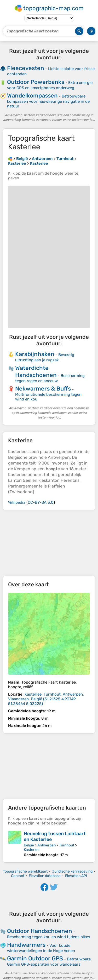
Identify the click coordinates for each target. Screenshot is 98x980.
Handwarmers (26, 945)
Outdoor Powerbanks (36, 82)
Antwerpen (47, 845)
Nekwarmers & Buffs (43, 389)
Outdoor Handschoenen (40, 931)
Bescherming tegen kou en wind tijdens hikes (49, 937)
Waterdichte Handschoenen (36, 371)
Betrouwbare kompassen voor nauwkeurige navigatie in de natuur (48, 101)
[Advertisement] (49, 543)
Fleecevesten (26, 68)
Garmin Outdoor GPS (35, 958)
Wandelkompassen (32, 96)
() (46, 699)
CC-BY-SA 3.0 (41, 502)
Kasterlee (32, 850)
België (29, 845)
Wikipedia (17, 502)
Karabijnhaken (35, 354)
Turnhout (67, 845)
